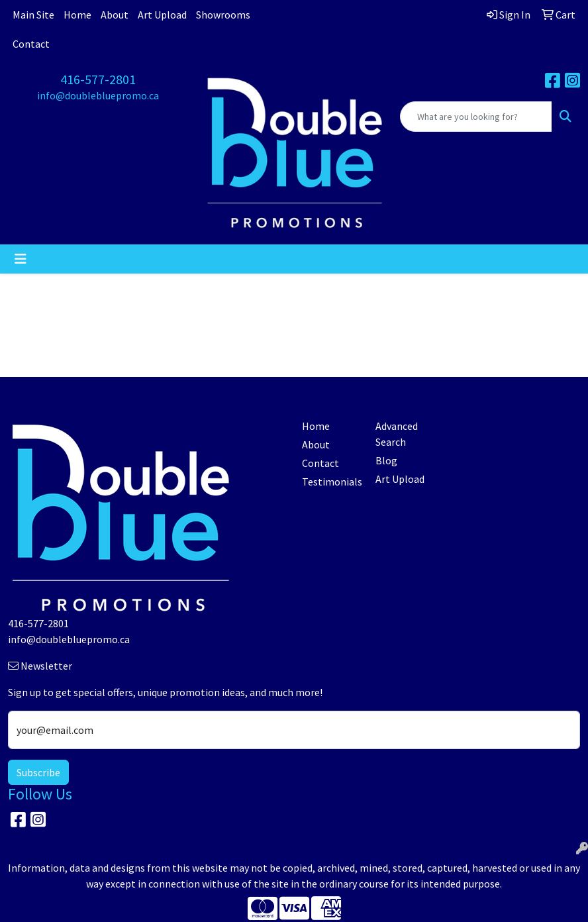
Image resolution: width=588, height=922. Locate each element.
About (115, 15)
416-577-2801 (98, 79)
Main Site (33, 15)
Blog (386, 460)
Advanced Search (397, 434)
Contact (31, 44)
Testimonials (331, 482)
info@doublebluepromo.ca (98, 95)
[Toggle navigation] (21, 259)
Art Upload (162, 15)
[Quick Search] (476, 117)
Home (77, 15)
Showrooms (223, 15)
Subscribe (38, 772)
